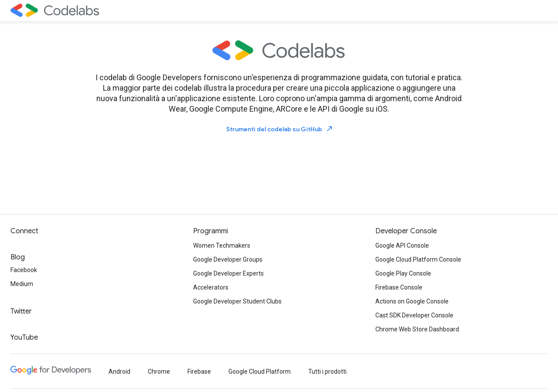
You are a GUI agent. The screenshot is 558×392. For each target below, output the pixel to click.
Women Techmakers (222, 245)
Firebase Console (399, 287)
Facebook (24, 270)
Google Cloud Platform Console (418, 259)
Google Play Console (403, 273)
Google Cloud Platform (260, 372)
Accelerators (211, 287)
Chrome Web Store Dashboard (417, 329)
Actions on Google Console (412, 301)
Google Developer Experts (228, 273)
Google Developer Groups (228, 259)
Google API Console (402, 245)
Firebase (199, 372)
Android (119, 372)
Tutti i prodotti (327, 372)
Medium (22, 284)
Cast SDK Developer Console (414, 315)
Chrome (159, 372)
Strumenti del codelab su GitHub (280, 129)
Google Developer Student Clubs (237, 301)
